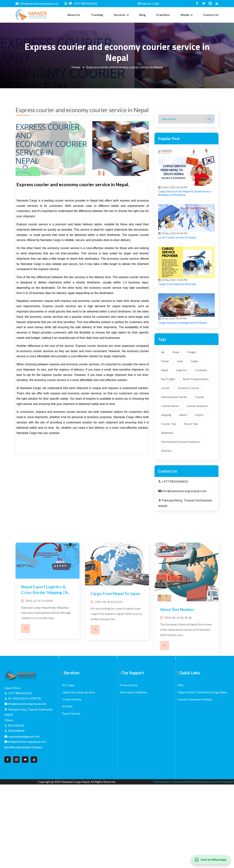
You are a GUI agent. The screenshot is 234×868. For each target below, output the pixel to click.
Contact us (211, 15)
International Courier (174, 473)
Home (76, 67)
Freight (191, 428)
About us (74, 15)
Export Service (71, 713)
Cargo (194, 437)
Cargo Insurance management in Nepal (182, 398)
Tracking (97, 15)
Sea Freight (168, 455)
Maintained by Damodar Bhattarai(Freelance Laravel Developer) (194, 782)
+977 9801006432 (83, 3)
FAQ (180, 685)
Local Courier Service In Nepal (177, 313)
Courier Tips (169, 500)
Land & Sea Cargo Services (79, 692)
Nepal (165, 446)
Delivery (166, 526)
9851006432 (16, 725)
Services (120, 15)
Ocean (165, 437)
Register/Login (148, 3)
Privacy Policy (129, 685)
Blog (142, 15)
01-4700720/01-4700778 (24, 698)
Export (199, 491)
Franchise (163, 15)
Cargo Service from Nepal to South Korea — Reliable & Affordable (185, 269)
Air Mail (67, 706)
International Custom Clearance (180, 518)
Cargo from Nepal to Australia (177, 360)
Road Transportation (196, 455)
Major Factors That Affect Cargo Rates (202, 692)
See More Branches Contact (23, 747)
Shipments (167, 509)
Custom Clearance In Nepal (195, 699)
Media (185, 15)
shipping (166, 491)
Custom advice (170, 482)
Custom (200, 473)
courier (165, 464)
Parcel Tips (191, 500)
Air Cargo (68, 685)
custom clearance (197, 482)
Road (176, 428)
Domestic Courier (188, 464)
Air (163, 428)
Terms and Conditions (133, 692)
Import (183, 491)
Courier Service (72, 699)
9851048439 (16, 731)
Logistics (182, 446)
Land (180, 437)
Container (201, 446)
